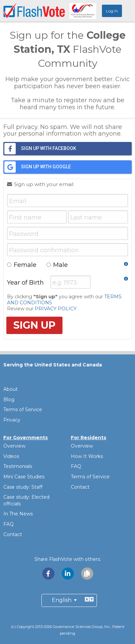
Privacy (12, 420)
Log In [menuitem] (112, 11)
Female (22, 265)
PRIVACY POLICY (56, 309)
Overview (14, 446)
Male (57, 265)
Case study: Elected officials (26, 500)
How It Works (87, 456)
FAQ (9, 524)
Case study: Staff (23, 487)
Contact (13, 534)
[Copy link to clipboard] (87, 573)
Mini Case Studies (24, 477)
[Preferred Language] (69, 600)
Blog (9, 399)
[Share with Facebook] (49, 573)
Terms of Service (23, 410)
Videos (11, 456)
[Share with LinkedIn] (68, 573)
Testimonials (18, 466)
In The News (18, 514)
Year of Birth (29, 283)
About (11, 389)
